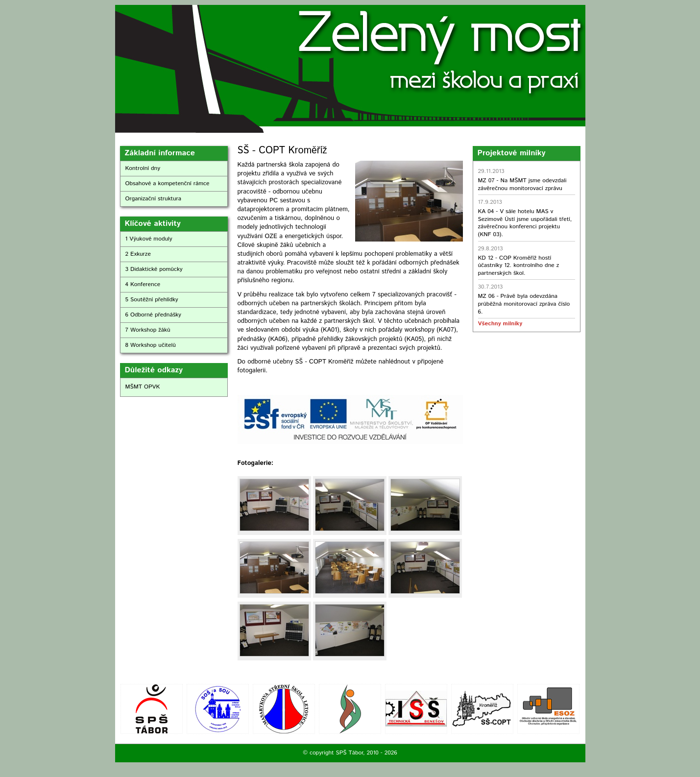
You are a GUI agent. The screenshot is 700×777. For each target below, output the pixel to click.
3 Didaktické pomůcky (154, 269)
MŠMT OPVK (143, 387)
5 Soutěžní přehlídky (152, 300)
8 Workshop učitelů (151, 345)
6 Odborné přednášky (153, 315)
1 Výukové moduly (149, 239)
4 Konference (143, 284)
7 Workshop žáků (148, 330)
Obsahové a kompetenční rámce (168, 183)
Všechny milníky (500, 324)
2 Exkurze (138, 254)
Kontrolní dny (143, 168)
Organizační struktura (154, 199)
